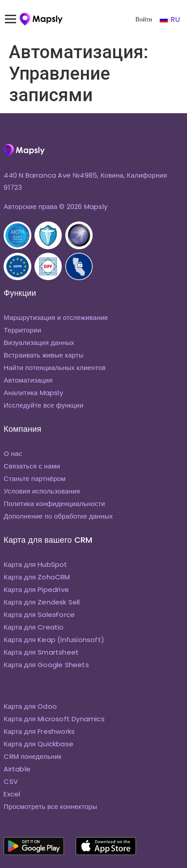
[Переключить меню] (15, 19)
